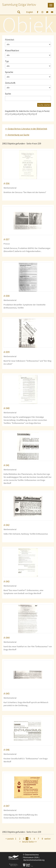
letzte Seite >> (29, 842)
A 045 (7, 693)
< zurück (10, 839)
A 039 (7, 352)
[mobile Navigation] (51, 5)
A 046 (7, 750)
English (30, 12)
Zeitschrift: (10, 83)
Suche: (8, 94)
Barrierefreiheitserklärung (34, 860)
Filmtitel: (10, 40)
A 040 (7, 408)
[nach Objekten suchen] (19, 13)
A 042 (7, 525)
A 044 (7, 638)
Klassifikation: (12, 50)
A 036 (7, 183)
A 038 (7, 296)
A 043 (7, 581)
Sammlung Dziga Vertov (19, 4)
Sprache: (9, 72)
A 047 (7, 806)
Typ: (7, 61)
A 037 (7, 239)
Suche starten (44, 105)
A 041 (7, 465)
